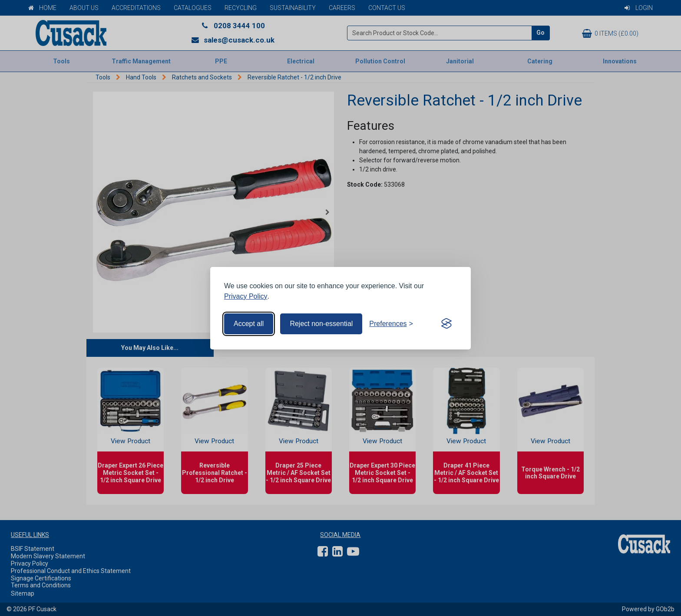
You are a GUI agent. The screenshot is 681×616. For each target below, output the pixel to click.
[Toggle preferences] (391, 324)
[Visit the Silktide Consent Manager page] (446, 324)
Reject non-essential (321, 324)
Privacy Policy (246, 296)
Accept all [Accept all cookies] (249, 324)
